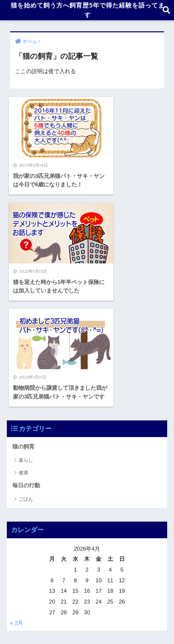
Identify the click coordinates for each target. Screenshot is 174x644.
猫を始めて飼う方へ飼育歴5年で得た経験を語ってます (88, 11)
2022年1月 (26, 562)
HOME (87, 610)
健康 (23, 349)
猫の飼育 (23, 323)
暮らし (26, 337)
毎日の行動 (26, 362)
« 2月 (17, 500)
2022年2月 (26, 548)
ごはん (26, 376)
